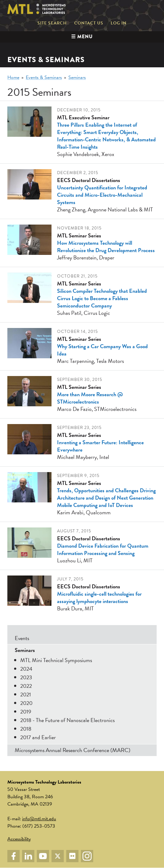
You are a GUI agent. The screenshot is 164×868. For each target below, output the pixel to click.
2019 (26, 712)
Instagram (87, 856)
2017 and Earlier (38, 737)
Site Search (52, 23)
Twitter (58, 856)
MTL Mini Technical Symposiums (56, 660)
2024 (26, 669)
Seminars (77, 77)
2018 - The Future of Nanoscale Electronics (67, 720)
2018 (26, 729)
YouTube (43, 856)
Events (22, 638)
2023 (26, 677)
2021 (26, 694)
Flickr (72, 856)
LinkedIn (28, 856)
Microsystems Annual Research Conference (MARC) (72, 750)
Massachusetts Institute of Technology (134, 9)
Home (13, 77)
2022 (26, 686)
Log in (119, 23)
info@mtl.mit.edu (39, 819)
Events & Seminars (44, 77)
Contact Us (89, 23)
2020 (26, 703)
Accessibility (19, 839)
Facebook (13, 856)
